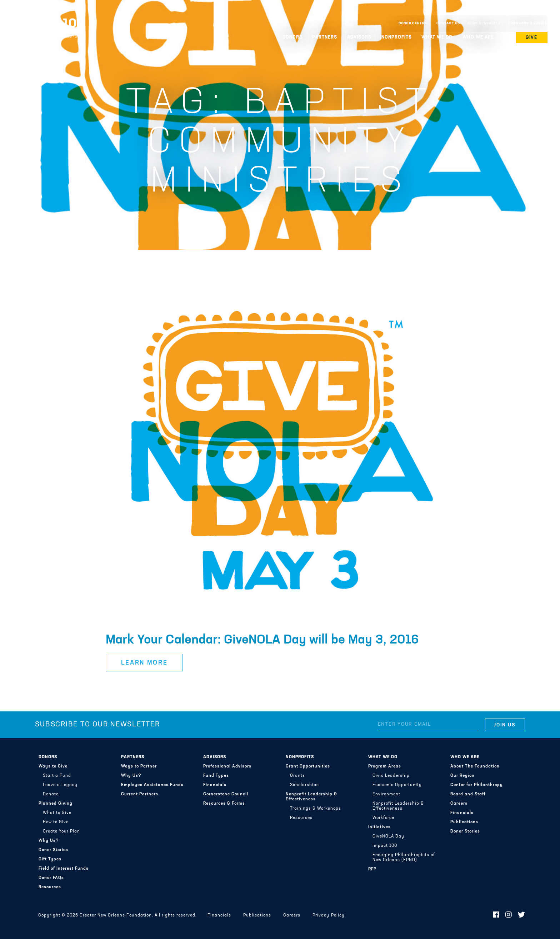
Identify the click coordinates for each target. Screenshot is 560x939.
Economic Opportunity (397, 785)
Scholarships (304, 785)
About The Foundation (475, 766)
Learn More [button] (144, 663)
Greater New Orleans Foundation (48, 22)
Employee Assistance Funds (152, 785)
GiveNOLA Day (388, 836)
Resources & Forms (224, 804)
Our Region (462, 776)
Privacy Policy (328, 915)
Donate (51, 794)
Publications (464, 822)
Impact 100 (385, 846)
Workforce (383, 818)
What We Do (437, 37)
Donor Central (414, 23)
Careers (459, 804)
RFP (372, 869)
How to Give (56, 822)
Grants (297, 776)
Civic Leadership (391, 776)
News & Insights (484, 23)
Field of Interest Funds (64, 869)
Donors (292, 37)
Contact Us (448, 23)
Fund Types (216, 776)
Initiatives (379, 827)
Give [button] (532, 38)
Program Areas (385, 766)
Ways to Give (53, 766)
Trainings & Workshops (316, 809)
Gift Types (50, 859)
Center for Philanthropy (477, 785)
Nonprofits (397, 37)
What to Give (57, 813)
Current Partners (140, 794)
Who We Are (478, 37)
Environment (386, 794)
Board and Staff (468, 794)
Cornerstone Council (226, 794)
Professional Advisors (227, 766)
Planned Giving (56, 804)
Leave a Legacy (60, 785)
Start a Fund (57, 776)
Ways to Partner (139, 766)
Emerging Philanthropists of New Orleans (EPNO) (404, 858)
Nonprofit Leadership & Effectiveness (311, 797)
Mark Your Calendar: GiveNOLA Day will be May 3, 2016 (262, 640)
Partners (325, 37)
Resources (50, 887)
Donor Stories (53, 850)
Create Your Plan (61, 831)
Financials (215, 785)
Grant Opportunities (308, 766)
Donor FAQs (51, 878)
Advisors (359, 37)
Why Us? (49, 841)
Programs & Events (528, 23)
